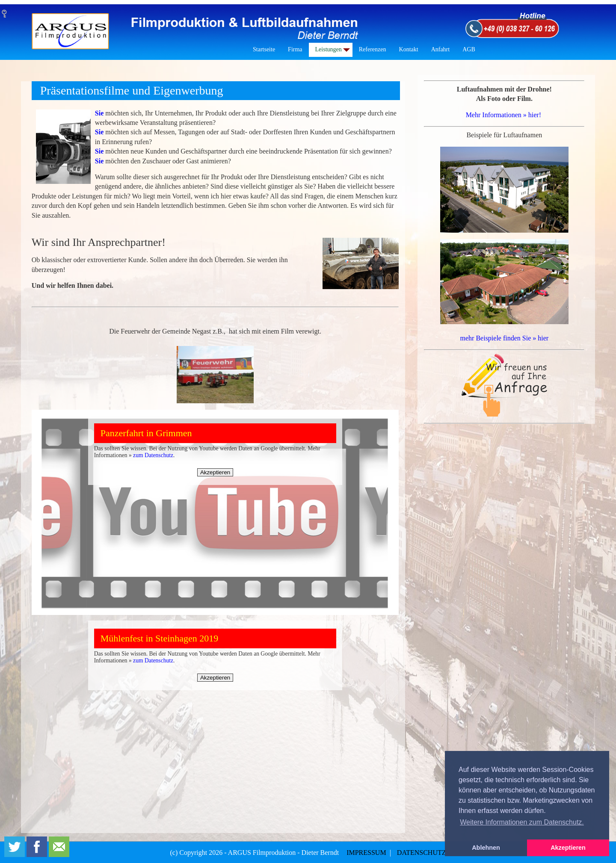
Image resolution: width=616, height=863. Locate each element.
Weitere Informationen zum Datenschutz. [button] (522, 822)
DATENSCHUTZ (422, 853)
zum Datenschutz (153, 455)
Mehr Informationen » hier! (503, 115)
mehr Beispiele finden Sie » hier (505, 338)
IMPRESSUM (367, 853)
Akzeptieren (215, 472)
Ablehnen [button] (486, 848)
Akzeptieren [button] (568, 848)
